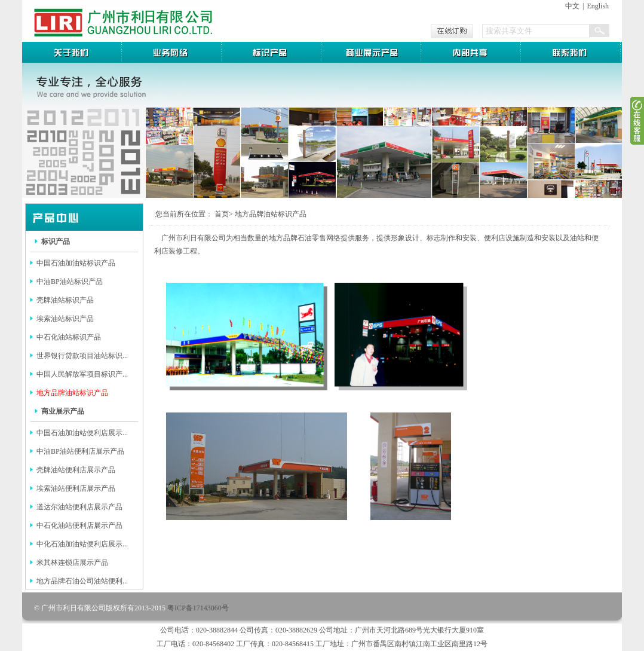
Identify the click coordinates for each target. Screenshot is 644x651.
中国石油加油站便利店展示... (82, 433)
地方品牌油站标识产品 (72, 393)
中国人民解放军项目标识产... (82, 374)
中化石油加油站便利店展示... (82, 544)
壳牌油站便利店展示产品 (76, 470)
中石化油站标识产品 (69, 337)
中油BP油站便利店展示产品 (80, 451)
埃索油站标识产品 (65, 319)
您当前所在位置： (184, 214)
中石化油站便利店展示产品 (79, 525)
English (598, 6)
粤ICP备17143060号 (198, 608)
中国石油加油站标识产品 (76, 263)
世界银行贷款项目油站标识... (82, 356)
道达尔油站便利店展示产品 (79, 507)
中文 (572, 6)
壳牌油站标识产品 (65, 300)
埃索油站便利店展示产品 (76, 488)
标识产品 (56, 242)
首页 (222, 214)
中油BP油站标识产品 (70, 282)
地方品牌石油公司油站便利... (82, 581)
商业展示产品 (63, 411)
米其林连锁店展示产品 (72, 563)
